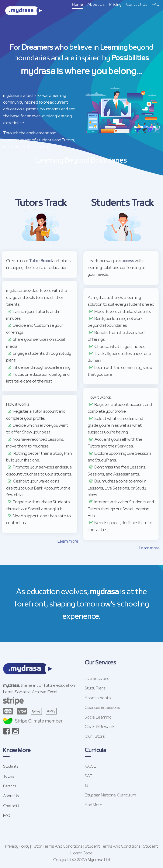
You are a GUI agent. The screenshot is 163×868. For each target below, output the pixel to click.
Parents (10, 786)
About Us (96, 5)
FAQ (156, 5)
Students (11, 767)
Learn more (68, 542)
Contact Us (137, 5)
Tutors (9, 777)
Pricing (115, 5)
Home (77, 5)
